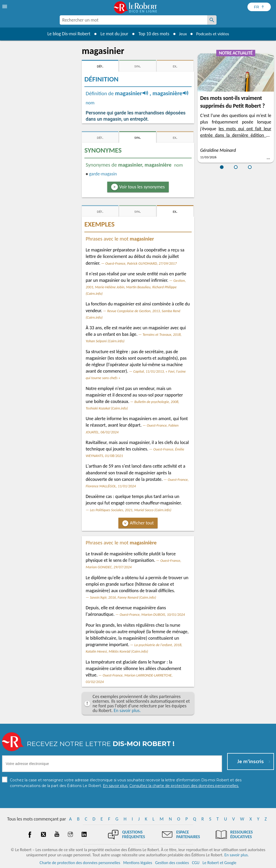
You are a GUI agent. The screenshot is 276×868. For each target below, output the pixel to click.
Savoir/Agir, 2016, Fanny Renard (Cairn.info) (123, 597)
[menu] (5, 6)
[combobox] (133, 20)
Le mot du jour (112, 34)
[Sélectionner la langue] (259, 7)
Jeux (181, 34)
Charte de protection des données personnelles (80, 863)
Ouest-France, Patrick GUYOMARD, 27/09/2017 (141, 263)
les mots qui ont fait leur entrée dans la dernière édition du (236, 135)
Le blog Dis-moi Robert (67, 34)
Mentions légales (138, 863)
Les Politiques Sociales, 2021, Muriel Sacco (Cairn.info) (131, 510)
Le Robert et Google (220, 863)
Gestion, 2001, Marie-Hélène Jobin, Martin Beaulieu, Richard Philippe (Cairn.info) (136, 287)
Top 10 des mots (152, 34)
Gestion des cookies (172, 863)
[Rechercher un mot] (212, 20)
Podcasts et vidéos (213, 34)
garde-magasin (103, 174)
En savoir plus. (127, 710)
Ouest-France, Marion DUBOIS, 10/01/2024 (152, 614)
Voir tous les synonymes (142, 187)
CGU (196, 863)
